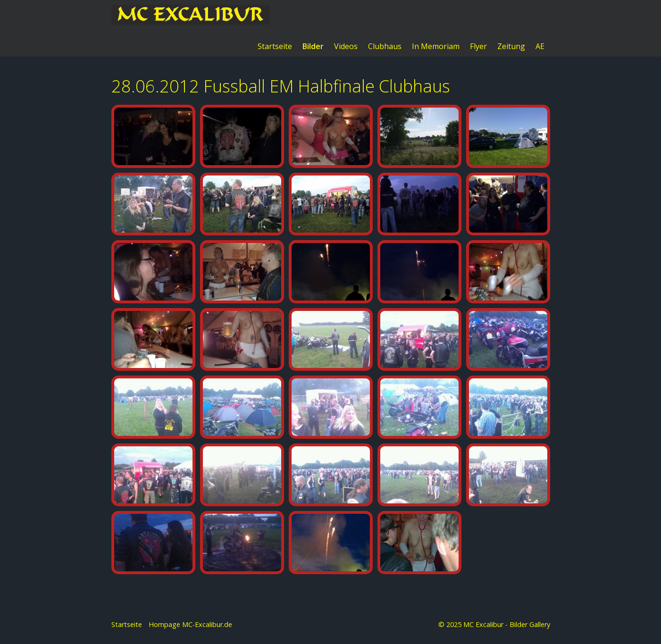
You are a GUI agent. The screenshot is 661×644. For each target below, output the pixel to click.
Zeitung (511, 46)
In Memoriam (436, 46)
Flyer (478, 46)
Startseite (275, 46)
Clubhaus (385, 46)
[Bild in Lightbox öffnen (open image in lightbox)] (153, 147)
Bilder (313, 46)
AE (540, 46)
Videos (346, 46)
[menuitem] (275, 46)
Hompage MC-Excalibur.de (190, 625)
